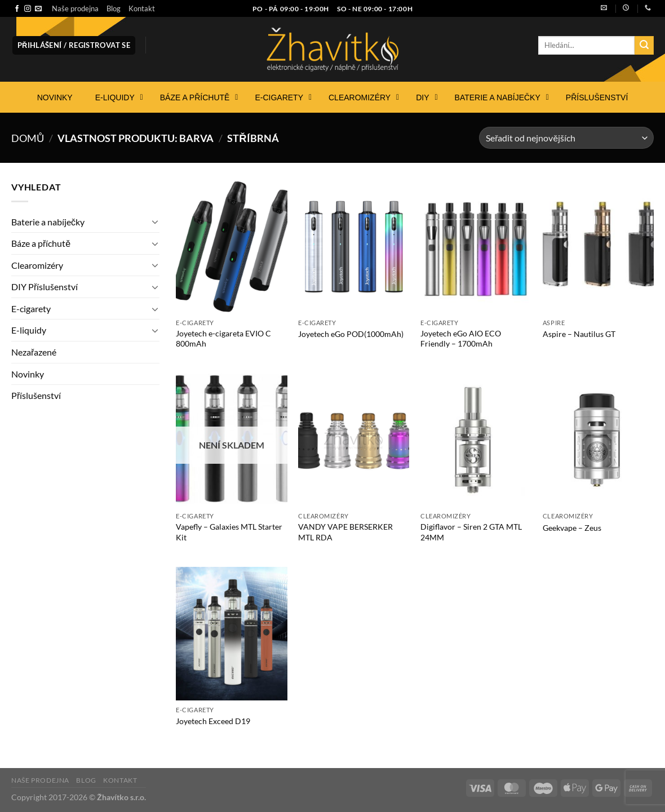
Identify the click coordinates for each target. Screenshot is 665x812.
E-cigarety (31, 309)
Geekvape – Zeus (572, 528)
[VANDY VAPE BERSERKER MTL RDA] (354, 440)
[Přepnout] (155, 221)
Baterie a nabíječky (48, 222)
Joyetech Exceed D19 (213, 721)
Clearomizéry (37, 265)
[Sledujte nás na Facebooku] (17, 9)
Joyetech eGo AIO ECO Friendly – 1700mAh (461, 339)
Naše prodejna (75, 8)
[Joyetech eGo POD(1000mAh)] (354, 246)
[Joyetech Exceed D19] (231, 633)
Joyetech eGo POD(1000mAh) (351, 334)
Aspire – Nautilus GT (579, 334)
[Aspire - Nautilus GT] (598, 246)
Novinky (28, 374)
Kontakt (142, 8)
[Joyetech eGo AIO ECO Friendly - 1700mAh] (476, 246)
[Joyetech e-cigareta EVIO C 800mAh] (231, 246)
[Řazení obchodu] (566, 138)
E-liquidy (29, 330)
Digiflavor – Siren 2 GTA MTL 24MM (471, 532)
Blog (114, 8)
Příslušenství (36, 395)
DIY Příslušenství (45, 287)
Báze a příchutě (41, 243)
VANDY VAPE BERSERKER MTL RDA (345, 532)
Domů (28, 138)
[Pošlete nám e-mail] (38, 9)
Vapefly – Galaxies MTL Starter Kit (229, 532)
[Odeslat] (644, 46)
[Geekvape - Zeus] (598, 440)
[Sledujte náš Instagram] (28, 9)
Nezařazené (34, 352)
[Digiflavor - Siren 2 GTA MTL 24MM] (476, 440)
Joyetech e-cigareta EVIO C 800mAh (223, 339)
